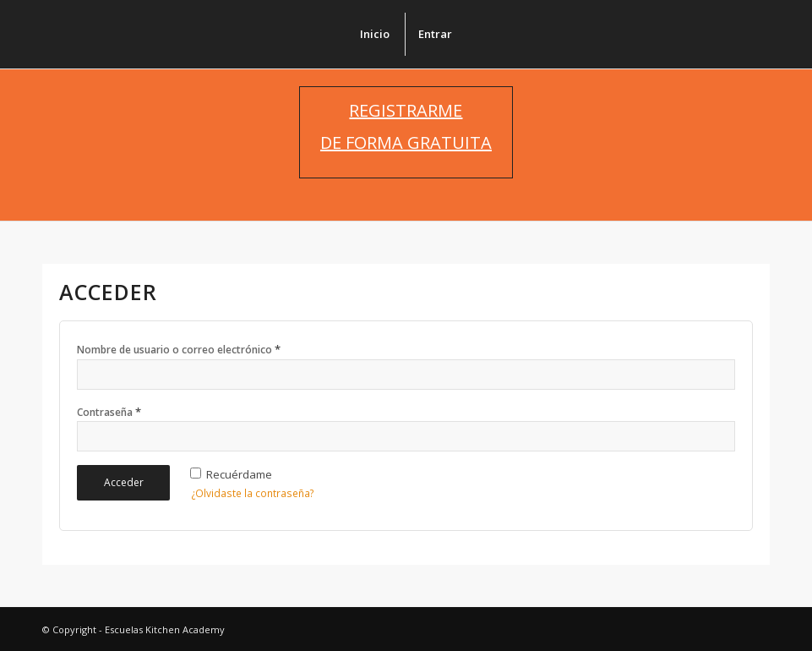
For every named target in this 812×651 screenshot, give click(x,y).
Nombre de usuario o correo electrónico (179, 349)
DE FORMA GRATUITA (406, 142)
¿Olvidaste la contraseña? (253, 493)
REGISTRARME (406, 110)
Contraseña (109, 412)
